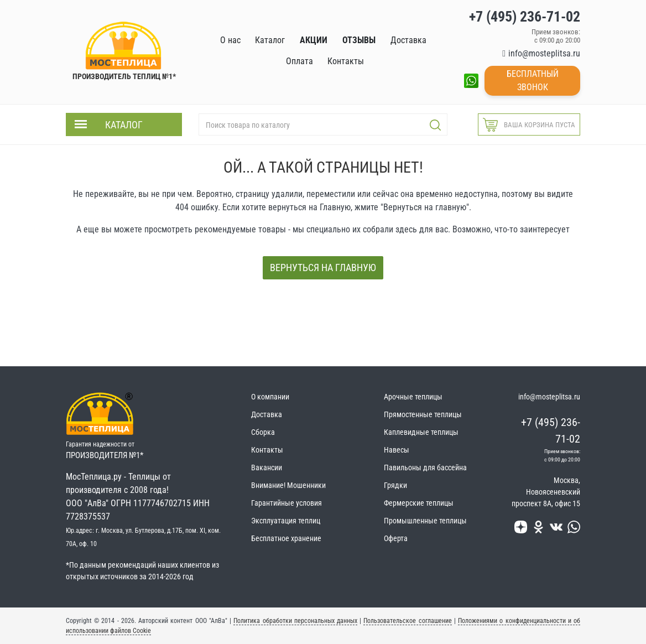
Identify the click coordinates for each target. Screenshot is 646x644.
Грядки (395, 485)
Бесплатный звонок (533, 80)
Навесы (397, 450)
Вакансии (267, 468)
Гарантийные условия (286, 503)
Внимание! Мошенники (288, 485)
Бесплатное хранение (286, 538)
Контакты (267, 450)
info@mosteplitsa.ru (544, 53)
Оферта (396, 538)
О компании (270, 397)
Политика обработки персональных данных (295, 621)
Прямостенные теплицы (423, 414)
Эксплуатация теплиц (286, 521)
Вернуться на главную (323, 268)
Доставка (267, 414)
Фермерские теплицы (419, 503)
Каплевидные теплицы (421, 432)
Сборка (263, 432)
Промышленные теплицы (425, 521)
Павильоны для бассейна (425, 468)
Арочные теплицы (413, 397)
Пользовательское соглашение (407, 621)
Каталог (124, 125)
